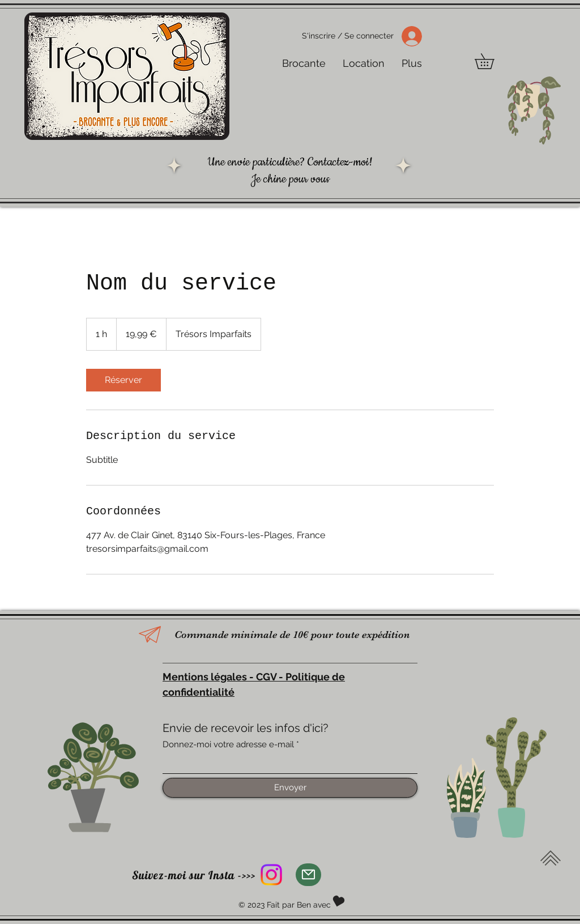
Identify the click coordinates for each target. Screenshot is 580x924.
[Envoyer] (290, 788)
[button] (492, 61)
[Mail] (308, 875)
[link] (123, 380)
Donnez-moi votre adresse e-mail (228, 745)
